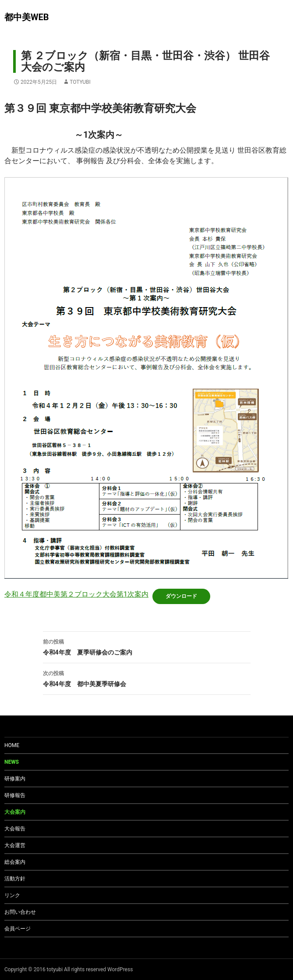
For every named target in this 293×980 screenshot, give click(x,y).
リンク (12, 895)
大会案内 (15, 812)
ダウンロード (181, 596)
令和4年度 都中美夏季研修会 (147, 678)
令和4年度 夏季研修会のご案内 (147, 646)
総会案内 (15, 862)
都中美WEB (27, 17)
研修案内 (15, 779)
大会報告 (15, 829)
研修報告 (15, 795)
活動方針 (15, 879)
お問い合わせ (20, 912)
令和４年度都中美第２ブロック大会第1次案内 (76, 594)
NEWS (12, 762)
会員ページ (18, 929)
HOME (12, 745)
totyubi (80, 82)
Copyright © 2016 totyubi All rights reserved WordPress (69, 969)
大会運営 (15, 845)
